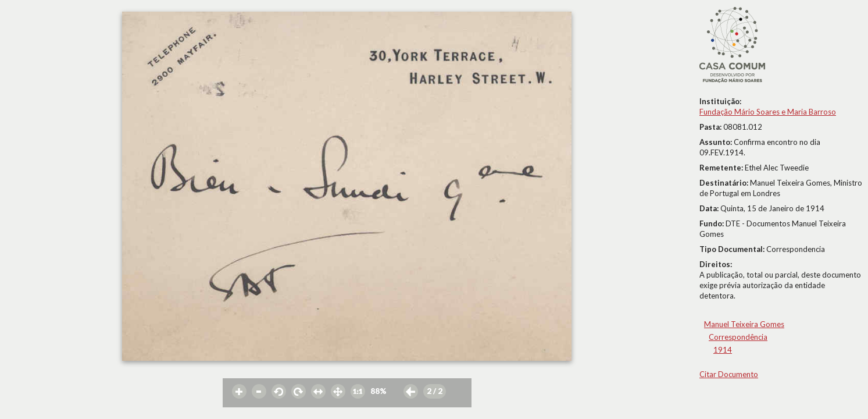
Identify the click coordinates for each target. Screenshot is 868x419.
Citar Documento (729, 374)
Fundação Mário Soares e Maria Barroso (768, 112)
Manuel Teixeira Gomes (744, 324)
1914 (723, 350)
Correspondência (738, 337)
